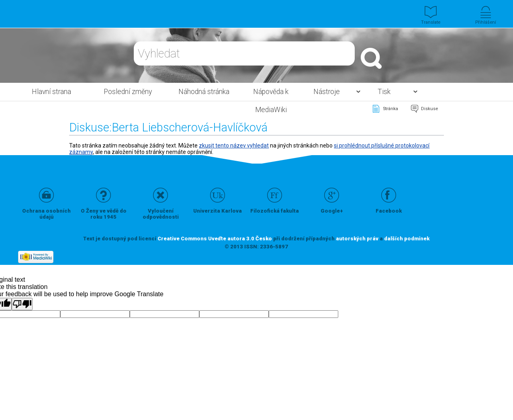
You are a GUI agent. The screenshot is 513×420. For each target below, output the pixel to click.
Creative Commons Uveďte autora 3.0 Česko (215, 239)
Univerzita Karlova (218, 211)
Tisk (384, 92)
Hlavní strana (51, 92)
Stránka (390, 109)
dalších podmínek (407, 239)
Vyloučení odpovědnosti (161, 214)
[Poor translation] (22, 304)
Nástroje (327, 92)
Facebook (389, 211)
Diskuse (429, 109)
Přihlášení (486, 22)
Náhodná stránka (204, 92)
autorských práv (357, 239)
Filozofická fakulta (275, 211)
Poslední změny (128, 92)
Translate (431, 22)
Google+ (332, 211)
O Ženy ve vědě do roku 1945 (104, 214)
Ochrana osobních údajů (46, 214)
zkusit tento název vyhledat (234, 145)
